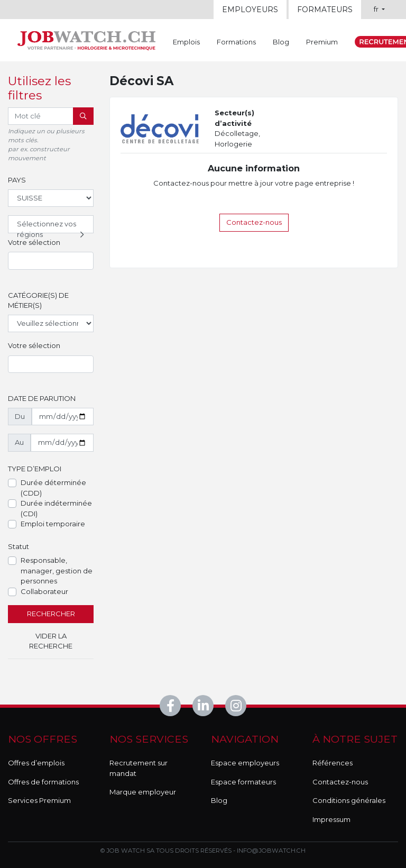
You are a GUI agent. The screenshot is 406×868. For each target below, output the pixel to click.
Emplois (186, 42)
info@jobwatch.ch (271, 851)
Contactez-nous (254, 222)
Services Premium (39, 800)
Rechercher (51, 614)
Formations (236, 42)
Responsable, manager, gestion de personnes (57, 570)
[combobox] (51, 261)
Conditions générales (349, 800)
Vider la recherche (51, 641)
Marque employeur (143, 792)
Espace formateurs (243, 782)
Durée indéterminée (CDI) (56, 508)
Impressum (331, 819)
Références (333, 763)
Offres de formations (43, 782)
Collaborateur (44, 591)
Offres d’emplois (36, 763)
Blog (281, 42)
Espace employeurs (245, 763)
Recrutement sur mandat (139, 768)
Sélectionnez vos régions (52, 226)
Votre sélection (34, 242)
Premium (322, 42)
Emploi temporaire (53, 524)
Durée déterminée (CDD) (53, 488)
